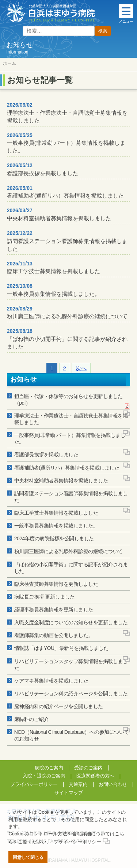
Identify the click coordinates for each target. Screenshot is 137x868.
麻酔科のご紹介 (32, 719)
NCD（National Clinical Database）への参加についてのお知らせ (72, 735)
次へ (81, 368)
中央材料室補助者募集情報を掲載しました (59, 214)
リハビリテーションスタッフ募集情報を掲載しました (71, 665)
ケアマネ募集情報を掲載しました (51, 681)
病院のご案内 (49, 768)
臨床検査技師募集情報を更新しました (56, 584)
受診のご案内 (88, 768)
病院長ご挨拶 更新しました (44, 597)
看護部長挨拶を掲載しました (43, 169)
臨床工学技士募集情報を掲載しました (54, 268)
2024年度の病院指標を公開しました (54, 538)
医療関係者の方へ (95, 776)
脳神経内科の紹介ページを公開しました (59, 706)
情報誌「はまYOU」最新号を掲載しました (61, 648)
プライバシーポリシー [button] (77, 842)
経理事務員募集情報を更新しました (54, 610)
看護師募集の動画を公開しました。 (54, 635)
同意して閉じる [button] (28, 857)
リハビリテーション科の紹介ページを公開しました (71, 694)
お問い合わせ (113, 784)
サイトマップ (69, 793)
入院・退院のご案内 (44, 776)
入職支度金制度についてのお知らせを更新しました (71, 622)
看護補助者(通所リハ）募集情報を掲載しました (65, 192)
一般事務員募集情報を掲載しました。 (54, 290)
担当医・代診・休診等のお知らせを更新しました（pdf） (68, 400)
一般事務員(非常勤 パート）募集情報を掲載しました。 (66, 143)
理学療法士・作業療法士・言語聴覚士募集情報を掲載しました (67, 113)
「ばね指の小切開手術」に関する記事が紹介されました (67, 339)
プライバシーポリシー (34, 784)
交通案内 (78, 784)
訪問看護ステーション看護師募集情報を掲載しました (67, 241)
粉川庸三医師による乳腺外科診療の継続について (67, 313)
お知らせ (23, 379)
